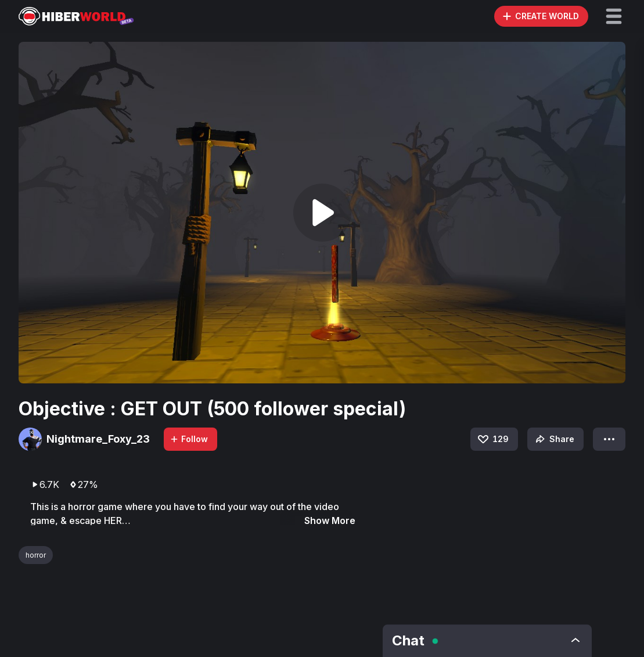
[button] (614, 16)
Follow (189, 439)
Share (554, 439)
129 (492, 439)
